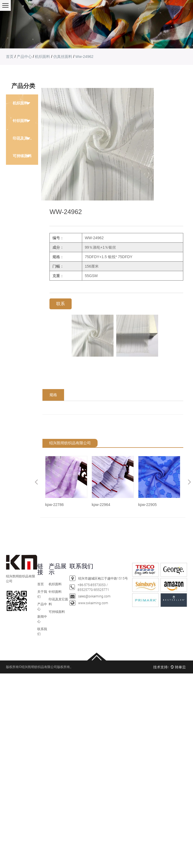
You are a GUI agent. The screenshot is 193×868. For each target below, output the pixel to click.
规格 (53, 395)
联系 (61, 304)
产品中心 (24, 57)
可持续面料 (22, 156)
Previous (36, 482)
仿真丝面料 (63, 57)
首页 (10, 57)
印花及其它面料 (25, 138)
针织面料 (55, 591)
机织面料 (42, 57)
